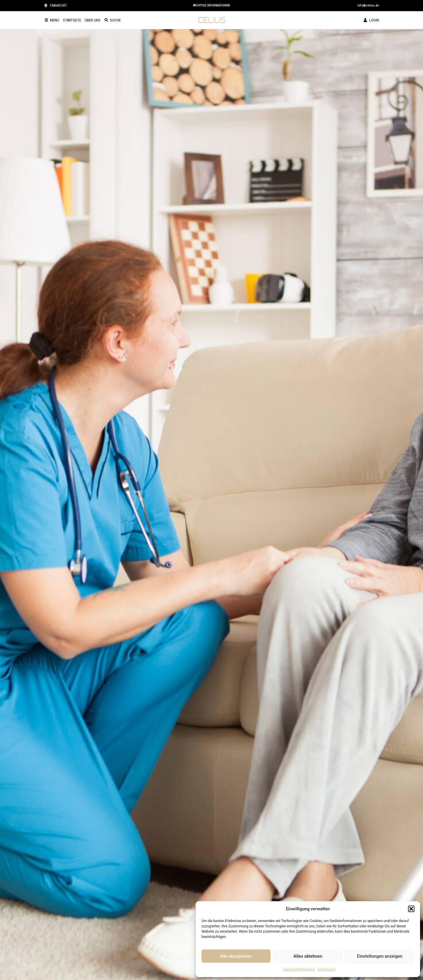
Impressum (327, 969)
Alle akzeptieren (236, 956)
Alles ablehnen (308, 956)
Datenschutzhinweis (299, 969)
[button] (411, 909)
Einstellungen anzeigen (380, 956)
